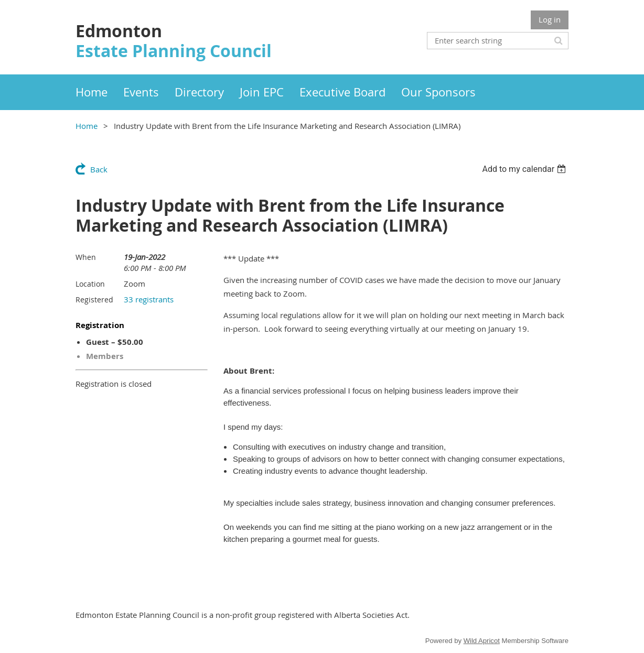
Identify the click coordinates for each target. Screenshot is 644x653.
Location (90, 284)
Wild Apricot (482, 641)
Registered (94, 300)
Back (99, 169)
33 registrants (149, 299)
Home (87, 126)
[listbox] (525, 169)
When (86, 257)
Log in (550, 19)
